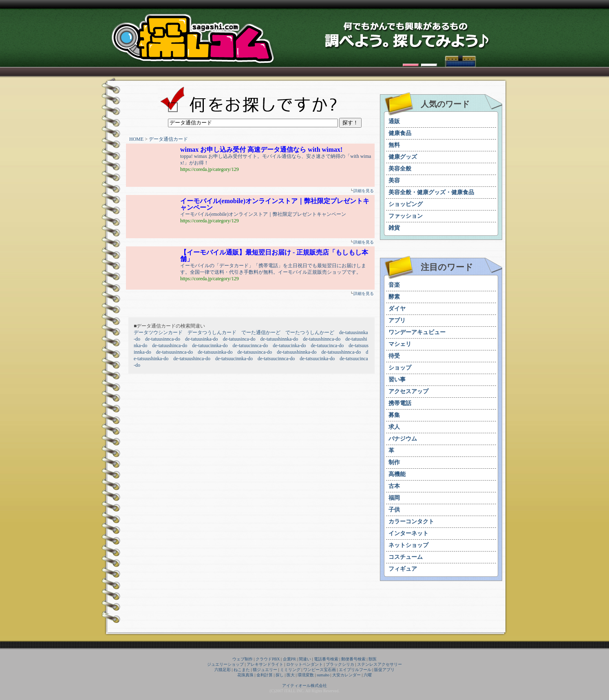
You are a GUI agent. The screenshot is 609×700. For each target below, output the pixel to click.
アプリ (397, 320)
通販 (394, 121)
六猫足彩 (223, 670)
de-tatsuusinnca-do (175, 352)
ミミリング (290, 670)
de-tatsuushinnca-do (341, 352)
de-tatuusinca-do (239, 339)
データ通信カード (168, 139)
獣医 (373, 659)
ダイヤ (397, 309)
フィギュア (403, 569)
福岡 (394, 498)
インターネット (408, 533)
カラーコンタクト (411, 522)
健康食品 (400, 133)
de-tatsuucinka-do (317, 359)
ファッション (406, 216)
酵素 (394, 297)
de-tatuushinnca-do (322, 339)
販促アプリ (384, 670)
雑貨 (394, 228)
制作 (394, 462)
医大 (291, 675)
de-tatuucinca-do (328, 346)
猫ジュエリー (265, 670)
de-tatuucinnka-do (210, 346)
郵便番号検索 (353, 659)
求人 (394, 427)
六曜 (368, 675)
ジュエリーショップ (225, 664)
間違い (305, 659)
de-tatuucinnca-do (250, 346)
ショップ (400, 368)
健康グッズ (403, 157)
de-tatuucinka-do (289, 346)
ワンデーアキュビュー (417, 332)
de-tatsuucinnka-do (234, 359)
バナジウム (403, 439)
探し (280, 675)
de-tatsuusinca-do (255, 352)
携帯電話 (400, 403)
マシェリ (400, 344)
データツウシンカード (158, 332)
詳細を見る (364, 191)
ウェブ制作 (243, 659)
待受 (394, 356)
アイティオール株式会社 (304, 686)
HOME (136, 139)
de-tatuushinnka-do (279, 339)
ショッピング (406, 204)
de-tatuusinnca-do (163, 339)
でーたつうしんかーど (310, 332)
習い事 (397, 380)
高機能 (397, 474)
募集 (394, 415)
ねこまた (242, 670)
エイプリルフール (355, 670)
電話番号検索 (326, 659)
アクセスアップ (408, 391)
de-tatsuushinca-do (192, 359)
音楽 (394, 285)
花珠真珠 (245, 675)
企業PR (289, 659)
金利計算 (265, 675)
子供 (394, 510)
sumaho (323, 675)
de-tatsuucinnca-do (276, 359)
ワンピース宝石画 (320, 670)
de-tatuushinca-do (170, 346)
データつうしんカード (212, 332)
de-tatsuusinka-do (215, 352)
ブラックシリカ (340, 664)
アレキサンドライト (265, 664)
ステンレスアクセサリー (380, 664)
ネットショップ (408, 545)
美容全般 (400, 169)
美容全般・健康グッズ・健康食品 (431, 192)
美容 (394, 181)
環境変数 (306, 675)
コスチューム (406, 557)
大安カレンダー (346, 675)
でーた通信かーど (261, 332)
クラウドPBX (268, 659)
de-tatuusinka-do (202, 339)
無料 (394, 145)
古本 (394, 486)
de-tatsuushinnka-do (297, 352)
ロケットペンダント (304, 664)
